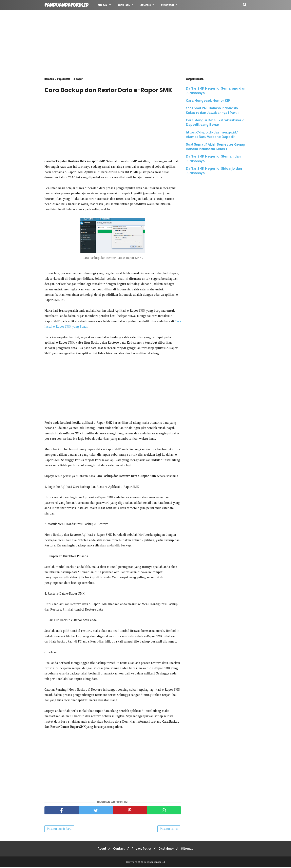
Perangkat (167, 5)
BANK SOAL (124, 5)
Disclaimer (168, 849)
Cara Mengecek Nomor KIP (208, 101)
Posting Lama (169, 829)
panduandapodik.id (66, 5)
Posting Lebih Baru (59, 829)
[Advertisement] (145, 42)
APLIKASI (145, 5)
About (99, 849)
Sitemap (191, 849)
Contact (117, 849)
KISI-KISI (102, 5)
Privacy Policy (142, 849)
